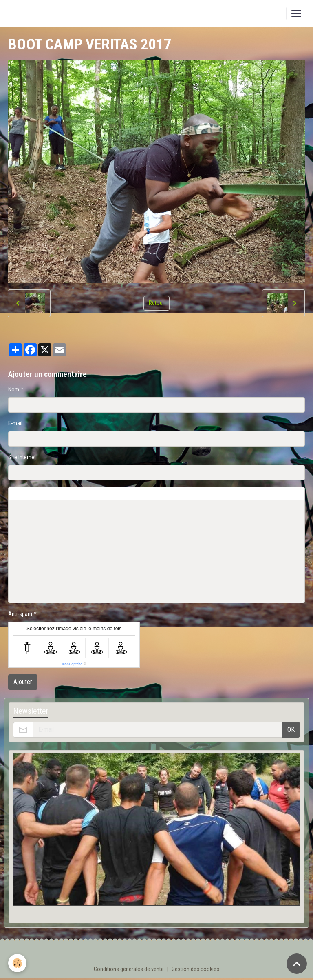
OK (291, 730)
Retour (156, 303)
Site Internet (22, 457)
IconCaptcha (72, 664)
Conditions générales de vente (129, 969)
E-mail (15, 423)
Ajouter (23, 682)
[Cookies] (17, 963)
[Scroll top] (297, 964)
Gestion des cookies (195, 969)
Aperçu (205, 493)
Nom (14, 389)
